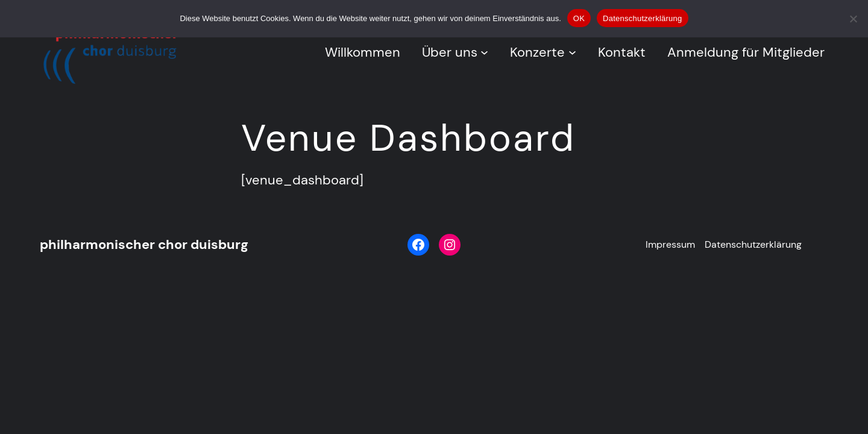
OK (579, 18)
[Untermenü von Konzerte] (572, 52)
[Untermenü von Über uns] (484, 52)
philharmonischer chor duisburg (144, 244)
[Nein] (853, 19)
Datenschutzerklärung (642, 18)
